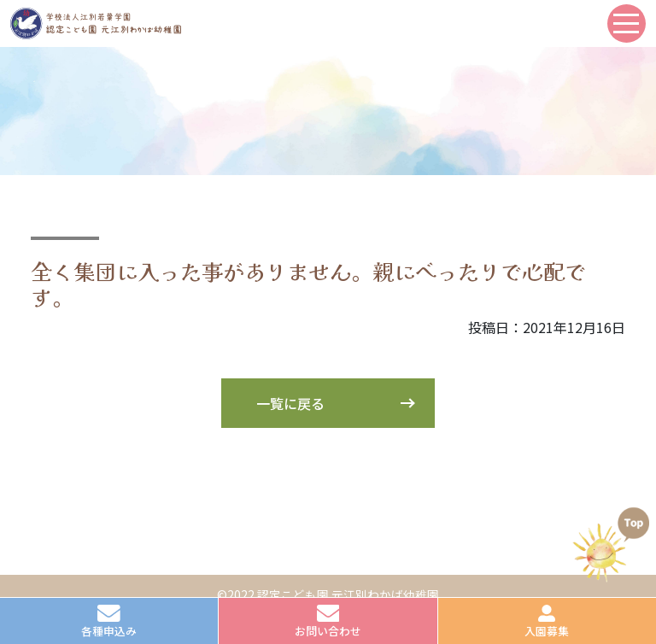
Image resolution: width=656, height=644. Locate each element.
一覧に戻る (290, 403)
